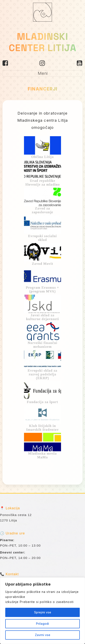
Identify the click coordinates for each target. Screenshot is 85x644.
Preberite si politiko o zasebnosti (47, 602)
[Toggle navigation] (42, 73)
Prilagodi (42, 624)
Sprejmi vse (43, 612)
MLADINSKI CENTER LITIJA (42, 42)
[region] (42, 611)
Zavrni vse (43, 635)
